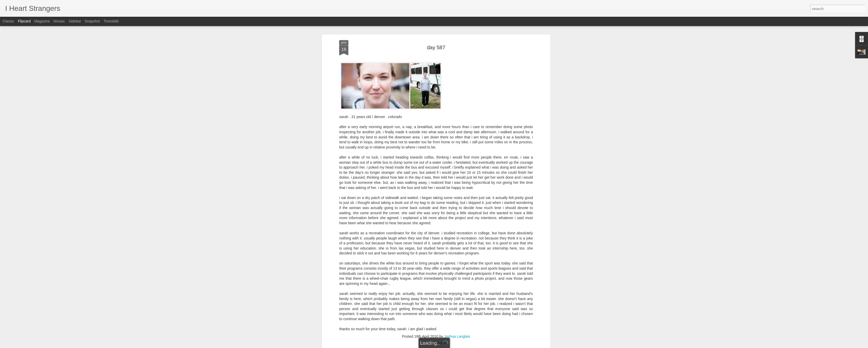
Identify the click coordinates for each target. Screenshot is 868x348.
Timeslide (111, 21)
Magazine (42, 21)
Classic (8, 21)
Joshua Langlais (457, 192)
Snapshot (92, 21)
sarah (442, 198)
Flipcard (24, 21)
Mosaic (59, 21)
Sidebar (75, 21)
